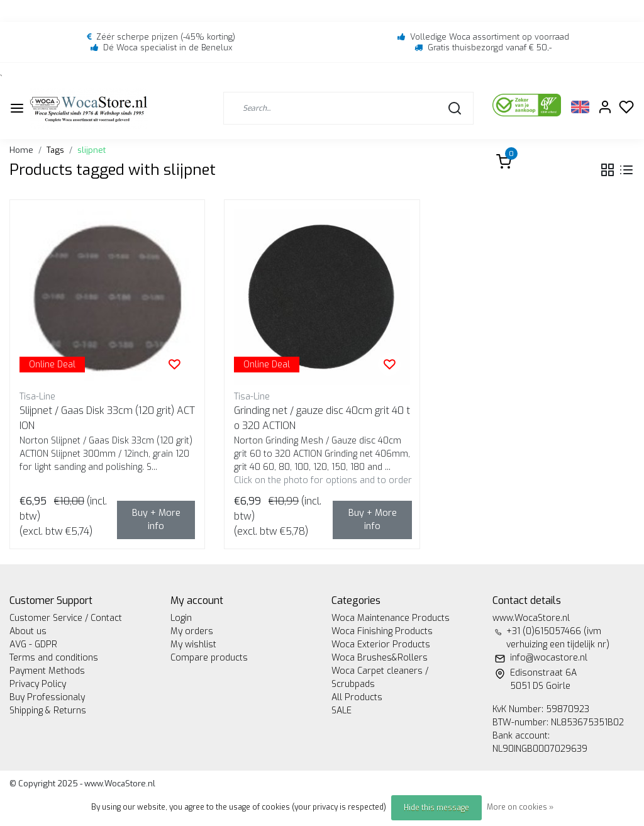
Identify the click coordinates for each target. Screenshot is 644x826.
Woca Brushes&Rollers (380, 658)
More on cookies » (520, 807)
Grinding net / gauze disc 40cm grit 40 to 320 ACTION (322, 418)
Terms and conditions (54, 658)
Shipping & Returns (48, 711)
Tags (55, 150)
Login (181, 618)
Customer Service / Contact (66, 618)
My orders (192, 631)
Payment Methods (47, 671)
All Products (357, 697)
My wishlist (193, 645)
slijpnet (92, 150)
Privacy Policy (38, 684)
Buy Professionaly (47, 697)
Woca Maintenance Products (391, 618)
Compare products (209, 658)
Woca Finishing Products (382, 631)
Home (21, 150)
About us (28, 631)
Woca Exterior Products (381, 645)
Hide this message (436, 808)
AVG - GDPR (33, 645)
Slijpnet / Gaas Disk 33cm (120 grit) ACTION (107, 418)
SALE (341, 711)
